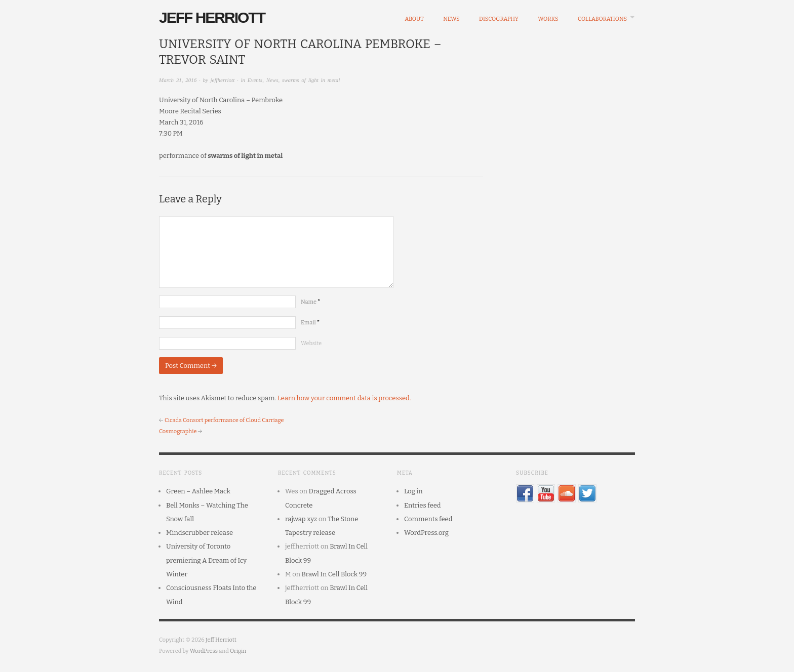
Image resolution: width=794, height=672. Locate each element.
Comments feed (428, 519)
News (451, 19)
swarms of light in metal (311, 80)
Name (310, 302)
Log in (413, 491)
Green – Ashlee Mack (198, 491)
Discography (499, 19)
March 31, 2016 (178, 80)
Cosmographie (178, 431)
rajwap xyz (301, 519)
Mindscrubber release (200, 533)
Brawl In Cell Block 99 (334, 574)
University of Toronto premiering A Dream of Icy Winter (206, 560)
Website (311, 343)
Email (310, 323)
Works (548, 19)
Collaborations (602, 19)
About (414, 19)
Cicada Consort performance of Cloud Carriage (224, 420)
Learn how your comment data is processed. (344, 398)
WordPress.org (426, 533)
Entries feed (423, 505)
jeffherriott (223, 80)
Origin (238, 651)
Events (255, 80)
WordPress (204, 651)
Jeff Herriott (212, 17)
